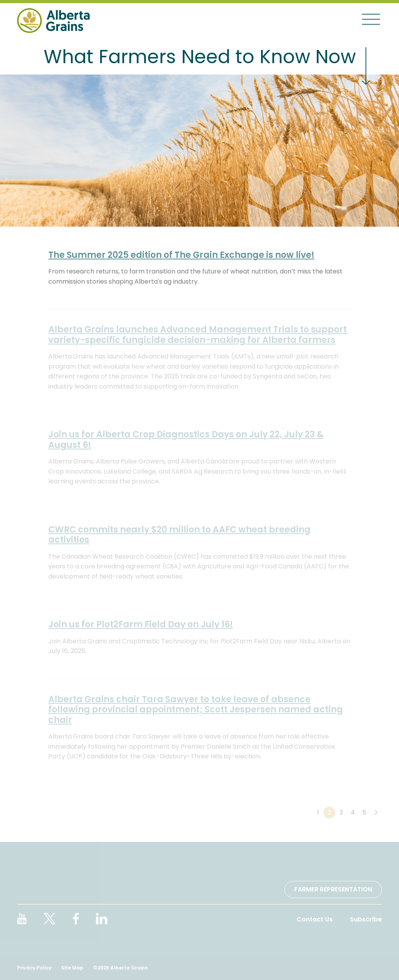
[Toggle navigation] (371, 19)
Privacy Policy (34, 968)
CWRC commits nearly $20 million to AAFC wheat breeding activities (179, 535)
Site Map (72, 968)
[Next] (376, 813)
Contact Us (315, 919)
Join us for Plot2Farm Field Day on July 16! (141, 624)
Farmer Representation (333, 889)
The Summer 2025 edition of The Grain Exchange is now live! (181, 255)
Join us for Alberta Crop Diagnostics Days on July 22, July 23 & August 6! (186, 439)
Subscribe (366, 919)
